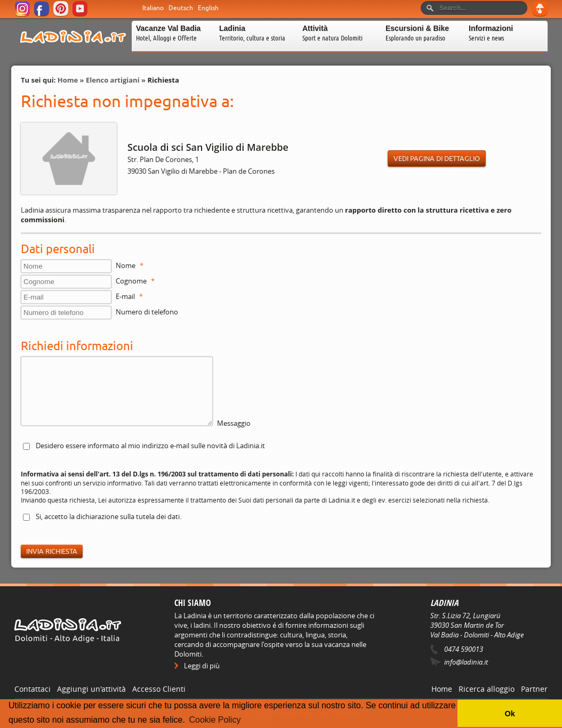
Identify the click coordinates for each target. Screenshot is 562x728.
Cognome (135, 281)
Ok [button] (509, 714)
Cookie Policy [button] (215, 720)
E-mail (129, 296)
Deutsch (181, 8)
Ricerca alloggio (487, 689)
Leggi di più (202, 666)
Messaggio (234, 423)
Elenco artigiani (113, 80)
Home (68, 80)
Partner (534, 689)
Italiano (153, 8)
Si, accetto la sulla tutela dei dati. (109, 516)
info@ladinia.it (466, 662)
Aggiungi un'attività (91, 689)
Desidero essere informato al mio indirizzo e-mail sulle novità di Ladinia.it (150, 446)
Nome (130, 265)
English (208, 8)
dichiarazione (97, 516)
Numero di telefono (147, 312)
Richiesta (163, 80)
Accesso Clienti (159, 689)
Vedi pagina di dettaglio (437, 159)
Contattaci (33, 689)
